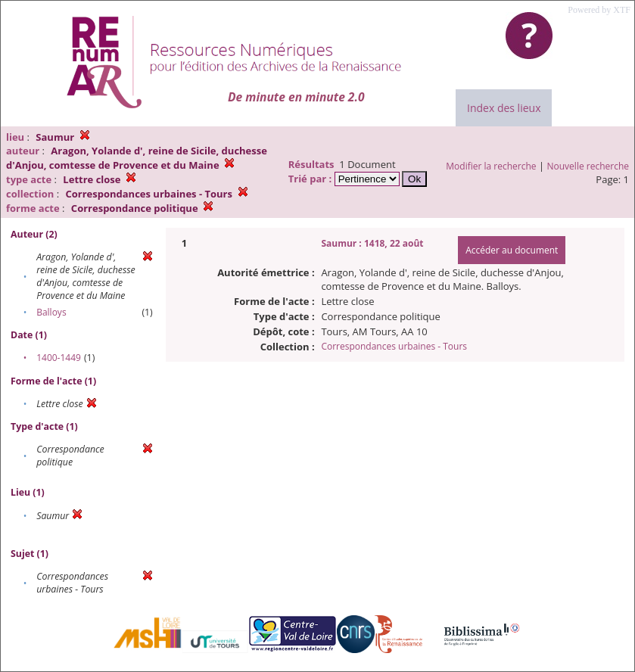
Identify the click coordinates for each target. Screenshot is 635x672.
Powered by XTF (599, 10)
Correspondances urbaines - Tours (394, 346)
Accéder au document (512, 250)
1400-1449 (59, 358)
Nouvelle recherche (588, 166)
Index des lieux (504, 108)
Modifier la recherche (491, 166)
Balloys (51, 312)
